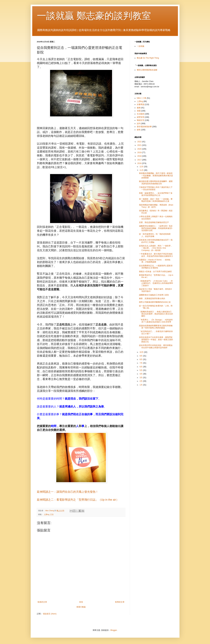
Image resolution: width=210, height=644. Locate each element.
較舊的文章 (120, 602)
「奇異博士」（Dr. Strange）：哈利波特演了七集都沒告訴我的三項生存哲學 (156, 321)
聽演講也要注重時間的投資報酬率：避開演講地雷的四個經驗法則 (156, 182)
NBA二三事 (142, 98)
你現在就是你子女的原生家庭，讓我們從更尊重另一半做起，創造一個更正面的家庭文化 (156, 340)
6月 (141, 367)
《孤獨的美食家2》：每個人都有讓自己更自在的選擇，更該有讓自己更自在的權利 (156, 314)
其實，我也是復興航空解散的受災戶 (154, 222)
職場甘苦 (141, 120)
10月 (142, 352)
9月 (141, 356)
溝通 (139, 111)
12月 (142, 167)
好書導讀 (141, 104)
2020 (140, 149)
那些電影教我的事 (144, 127)
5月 (141, 370)
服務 (139, 108)
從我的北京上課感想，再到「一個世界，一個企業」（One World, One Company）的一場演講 (156, 248)
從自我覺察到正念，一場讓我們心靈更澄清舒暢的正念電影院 (156, 267)
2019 (140, 153)
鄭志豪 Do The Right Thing (148, 58)
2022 (140, 142)
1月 (141, 385)
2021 (140, 145)
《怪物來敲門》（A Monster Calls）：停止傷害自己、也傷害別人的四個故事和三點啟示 (156, 283)
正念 (52, 514)
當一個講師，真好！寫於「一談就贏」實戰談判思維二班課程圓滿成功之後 (156, 200)
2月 (141, 381)
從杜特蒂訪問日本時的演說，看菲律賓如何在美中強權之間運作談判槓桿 (156, 346)
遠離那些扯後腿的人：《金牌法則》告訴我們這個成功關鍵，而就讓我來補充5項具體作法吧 (156, 228)
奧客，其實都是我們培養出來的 (152, 299)
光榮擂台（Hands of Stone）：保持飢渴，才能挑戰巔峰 (155, 261)
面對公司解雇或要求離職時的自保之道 (155, 302)
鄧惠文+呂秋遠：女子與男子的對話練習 (155, 272)
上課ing (46, 514)
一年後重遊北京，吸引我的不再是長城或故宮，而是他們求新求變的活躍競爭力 (156, 255)
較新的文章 (42, 602)
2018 (140, 156)
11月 (142, 170)
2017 (140, 160)
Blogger (114, 630)
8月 (141, 359)
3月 (141, 378)
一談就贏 (141, 46)
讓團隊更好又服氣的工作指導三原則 (154, 295)
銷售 (139, 130)
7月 (141, 363)
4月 (141, 374)
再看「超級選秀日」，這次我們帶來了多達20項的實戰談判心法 (156, 194)
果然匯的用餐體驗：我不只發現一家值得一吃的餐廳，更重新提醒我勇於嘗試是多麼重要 (156, 176)
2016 (140, 163)
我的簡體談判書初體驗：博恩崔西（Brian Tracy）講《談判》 (156, 206)
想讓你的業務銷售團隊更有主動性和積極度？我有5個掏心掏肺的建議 (156, 327)
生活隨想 (141, 114)
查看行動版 (81, 607)
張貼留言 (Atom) (50, 614)
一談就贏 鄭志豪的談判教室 (94, 16)
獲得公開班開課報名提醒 (147, 70)
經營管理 (141, 117)
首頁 (81, 602)
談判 (139, 124)
